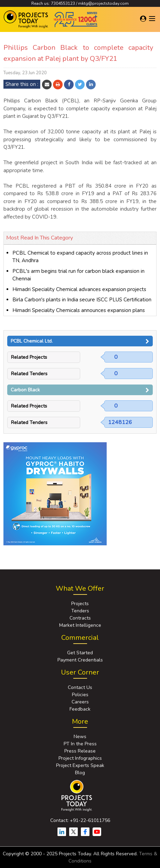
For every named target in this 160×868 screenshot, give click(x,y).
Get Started (80, 653)
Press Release (80, 751)
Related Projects (29, 357)
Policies (80, 695)
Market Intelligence (80, 625)
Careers (80, 702)
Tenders (80, 611)
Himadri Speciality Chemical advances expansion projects (79, 289)
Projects (80, 604)
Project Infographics (80, 758)
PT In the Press (80, 744)
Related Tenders (29, 374)
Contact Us (80, 687)
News (80, 737)
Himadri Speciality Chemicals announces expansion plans (79, 310)
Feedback (80, 709)
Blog (80, 773)
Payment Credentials (80, 660)
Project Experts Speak (80, 765)
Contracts (80, 618)
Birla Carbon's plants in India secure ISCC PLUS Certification (82, 300)
